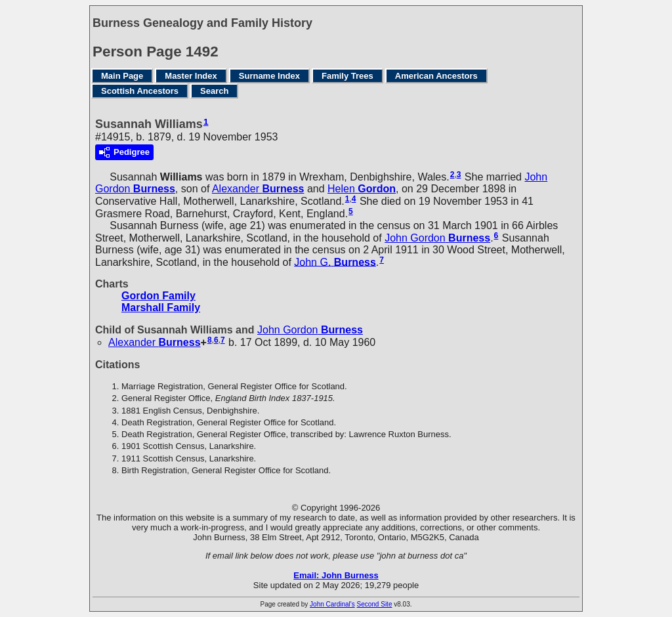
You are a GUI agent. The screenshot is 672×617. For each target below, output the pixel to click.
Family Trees (347, 76)
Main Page (122, 76)
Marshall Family (161, 308)
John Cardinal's (332, 604)
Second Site (375, 604)
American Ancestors (436, 76)
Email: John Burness (336, 575)
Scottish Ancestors (140, 91)
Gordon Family (158, 296)
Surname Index (269, 76)
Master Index (191, 76)
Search (214, 91)
